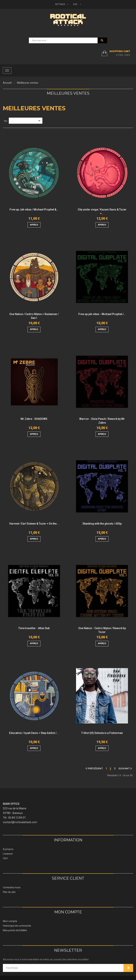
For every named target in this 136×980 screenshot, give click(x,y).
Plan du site (9, 892)
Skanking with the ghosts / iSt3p (102, 524)
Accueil (7, 83)
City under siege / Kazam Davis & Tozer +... (102, 211)
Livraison (8, 854)
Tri (6, 121)
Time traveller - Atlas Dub (34, 628)
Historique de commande (17, 926)
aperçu (34, 225)
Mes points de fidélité (15, 930)
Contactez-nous (12, 887)
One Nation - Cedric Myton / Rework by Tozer (102, 630)
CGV (5, 858)
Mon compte (10, 921)
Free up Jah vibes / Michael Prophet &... (34, 210)
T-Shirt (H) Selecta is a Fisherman (102, 733)
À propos (8, 849)
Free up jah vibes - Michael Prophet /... (102, 314)
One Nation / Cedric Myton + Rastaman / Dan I (34, 316)
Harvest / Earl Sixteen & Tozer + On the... (34, 524)
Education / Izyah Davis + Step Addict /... (34, 733)
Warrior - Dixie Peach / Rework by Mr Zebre (102, 421)
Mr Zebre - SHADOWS (34, 419)
